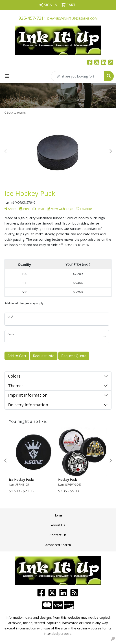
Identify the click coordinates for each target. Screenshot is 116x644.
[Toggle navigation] (7, 76)
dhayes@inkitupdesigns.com (72, 18)
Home (58, 515)
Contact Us (58, 535)
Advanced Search (58, 545)
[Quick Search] (78, 76)
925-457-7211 (32, 18)
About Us (58, 525)
